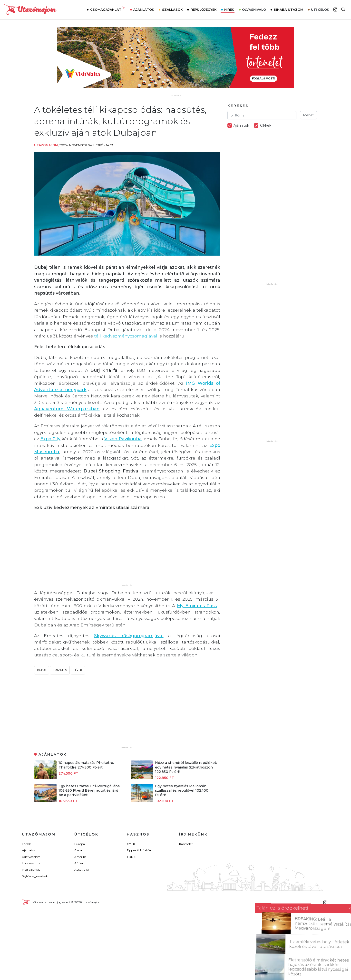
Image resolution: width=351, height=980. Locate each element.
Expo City (50, 439)
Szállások (172, 10)
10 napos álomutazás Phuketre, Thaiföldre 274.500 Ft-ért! (86, 765)
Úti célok (320, 10)
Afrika (79, 863)
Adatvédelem (31, 857)
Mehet (308, 115)
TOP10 (132, 857)
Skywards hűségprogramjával (129, 636)
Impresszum (31, 863)
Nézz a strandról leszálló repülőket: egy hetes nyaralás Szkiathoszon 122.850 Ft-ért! (186, 767)
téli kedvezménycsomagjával (126, 336)
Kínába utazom (289, 10)
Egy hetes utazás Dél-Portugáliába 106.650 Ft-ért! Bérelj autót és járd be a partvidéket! (89, 790)
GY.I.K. (131, 844)
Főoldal (27, 844)
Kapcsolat (186, 844)
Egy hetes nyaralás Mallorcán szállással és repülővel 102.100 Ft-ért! (182, 790)
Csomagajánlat (108, 9)
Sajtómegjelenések (35, 876)
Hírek (229, 10)
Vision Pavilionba (123, 439)
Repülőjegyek (204, 10)
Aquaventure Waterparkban (67, 409)
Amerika (80, 857)
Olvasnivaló (254, 10)
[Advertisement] (127, 549)
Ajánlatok (144, 10)
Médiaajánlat (31, 870)
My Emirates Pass (197, 606)
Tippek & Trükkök (139, 850)
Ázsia (78, 850)
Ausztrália (82, 870)
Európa (80, 844)
